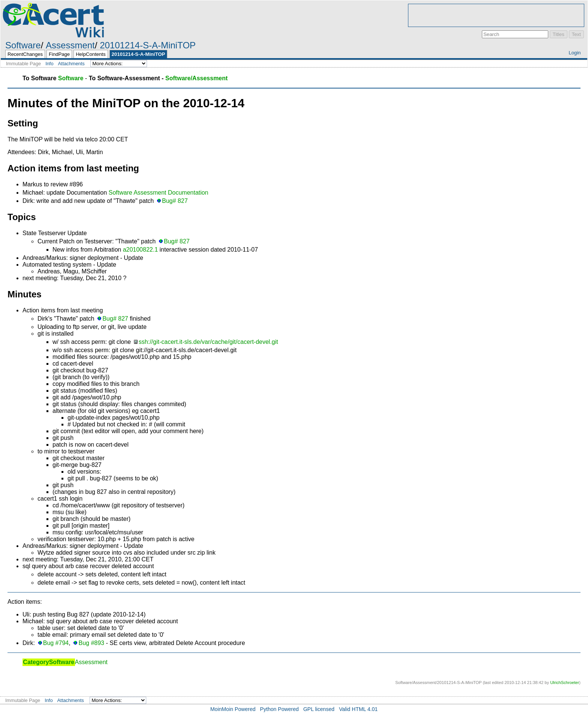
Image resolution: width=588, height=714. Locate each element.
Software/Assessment (196, 78)
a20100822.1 (140, 250)
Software (23, 45)
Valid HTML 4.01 (358, 709)
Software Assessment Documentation (158, 193)
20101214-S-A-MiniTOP (148, 45)
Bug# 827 (175, 201)
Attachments (71, 64)
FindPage (59, 54)
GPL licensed (319, 709)
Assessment (70, 45)
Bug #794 (56, 643)
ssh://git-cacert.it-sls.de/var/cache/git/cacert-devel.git (208, 342)
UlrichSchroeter (565, 682)
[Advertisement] (496, 15)
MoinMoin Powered (233, 709)
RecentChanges (25, 54)
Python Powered (279, 709)
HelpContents (91, 54)
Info (49, 64)
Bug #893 (91, 643)
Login (574, 53)
